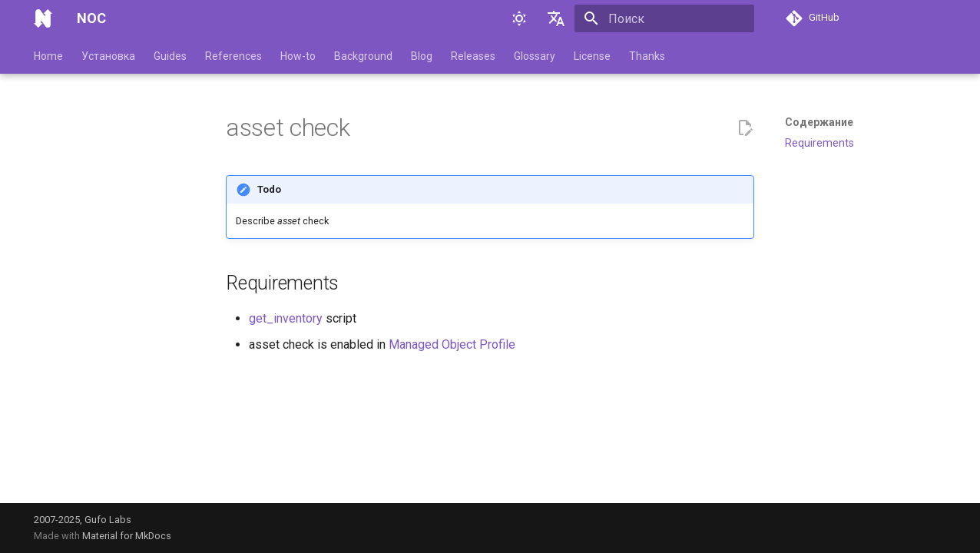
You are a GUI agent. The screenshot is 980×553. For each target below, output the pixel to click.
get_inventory (286, 318)
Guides (170, 56)
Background (363, 56)
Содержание (819, 122)
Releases (473, 56)
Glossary (535, 56)
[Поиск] (664, 18)
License (592, 56)
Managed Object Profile (452, 344)
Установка (108, 56)
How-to (298, 56)
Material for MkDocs (127, 536)
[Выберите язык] (556, 18)
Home (48, 56)
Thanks (647, 56)
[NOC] (43, 18)
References (233, 56)
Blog (422, 56)
